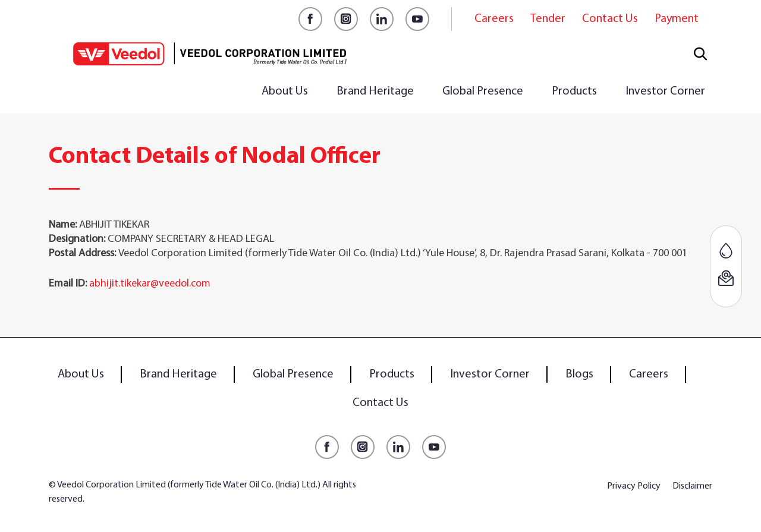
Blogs (579, 374)
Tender (548, 19)
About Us (285, 92)
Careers (494, 19)
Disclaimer (692, 486)
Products (574, 92)
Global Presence (483, 92)
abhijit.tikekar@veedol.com (150, 284)
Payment (677, 19)
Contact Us (610, 19)
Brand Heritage (375, 92)
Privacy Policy (634, 486)
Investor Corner (665, 92)
